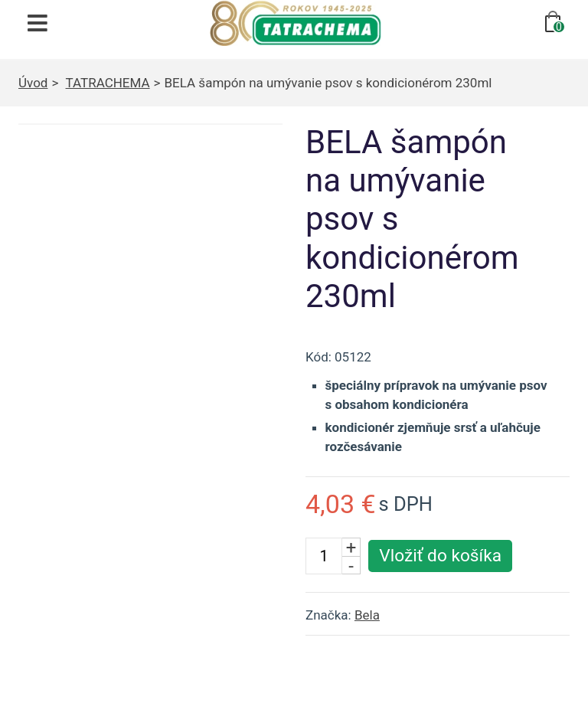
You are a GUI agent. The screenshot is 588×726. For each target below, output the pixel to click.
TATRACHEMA (108, 83)
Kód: (318, 357)
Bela (367, 615)
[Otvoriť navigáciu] (38, 23)
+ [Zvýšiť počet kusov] (351, 547)
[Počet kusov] (324, 556)
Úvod (33, 83)
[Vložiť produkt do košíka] (440, 556)
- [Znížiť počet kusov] (351, 565)
